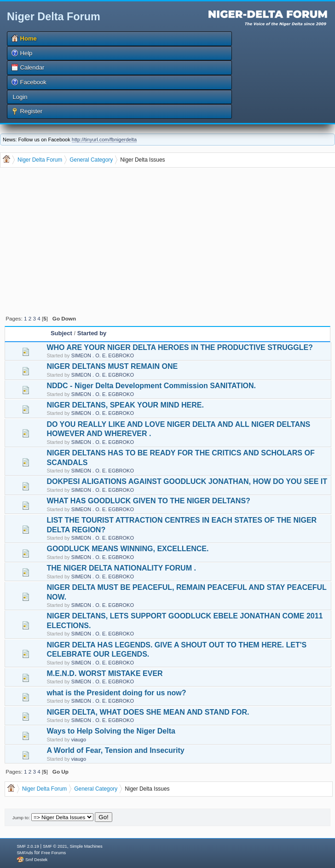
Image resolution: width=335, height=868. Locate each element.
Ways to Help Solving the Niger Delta (111, 731)
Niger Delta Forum (54, 17)
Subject (61, 333)
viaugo (79, 740)
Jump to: (21, 818)
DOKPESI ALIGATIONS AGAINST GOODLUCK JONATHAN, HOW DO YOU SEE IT (187, 481)
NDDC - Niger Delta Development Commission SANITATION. (151, 386)
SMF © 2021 (55, 846)
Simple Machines (86, 846)
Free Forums (54, 853)
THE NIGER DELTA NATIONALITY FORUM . (121, 568)
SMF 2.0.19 (28, 846)
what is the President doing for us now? (116, 693)
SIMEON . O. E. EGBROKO (103, 355)
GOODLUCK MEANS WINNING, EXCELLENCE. (127, 549)
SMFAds (25, 853)
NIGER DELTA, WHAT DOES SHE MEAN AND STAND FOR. (148, 712)
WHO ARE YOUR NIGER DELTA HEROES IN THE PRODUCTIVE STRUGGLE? (179, 347)
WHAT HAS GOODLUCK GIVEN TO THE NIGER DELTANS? (148, 501)
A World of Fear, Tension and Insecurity (115, 750)
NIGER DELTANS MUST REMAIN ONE (112, 366)
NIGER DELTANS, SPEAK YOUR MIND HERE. (125, 405)
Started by (92, 333)
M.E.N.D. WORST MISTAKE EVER (104, 673)
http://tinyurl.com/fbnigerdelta (104, 140)
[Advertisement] (169, 240)
